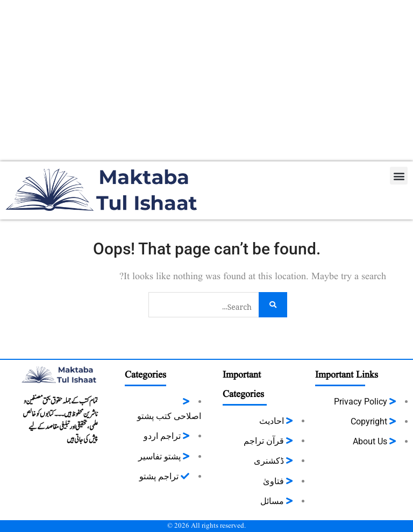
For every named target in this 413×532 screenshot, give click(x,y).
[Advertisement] (206, 81)
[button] (399, 176)
